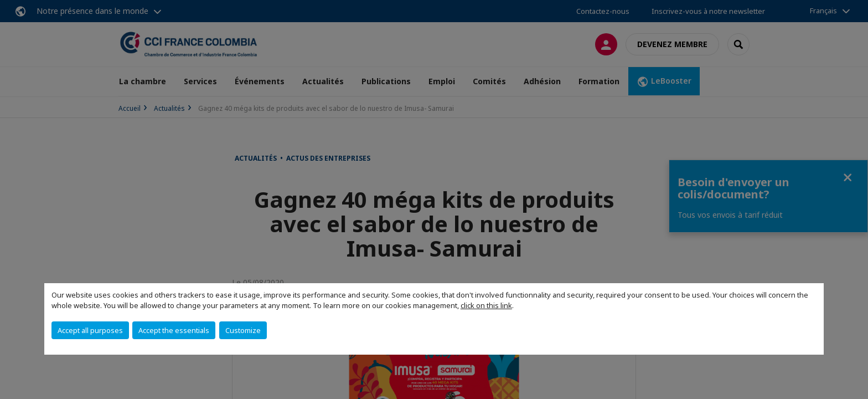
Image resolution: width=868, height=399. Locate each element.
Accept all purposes (90, 330)
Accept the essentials (174, 330)
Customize (243, 330)
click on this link (486, 305)
